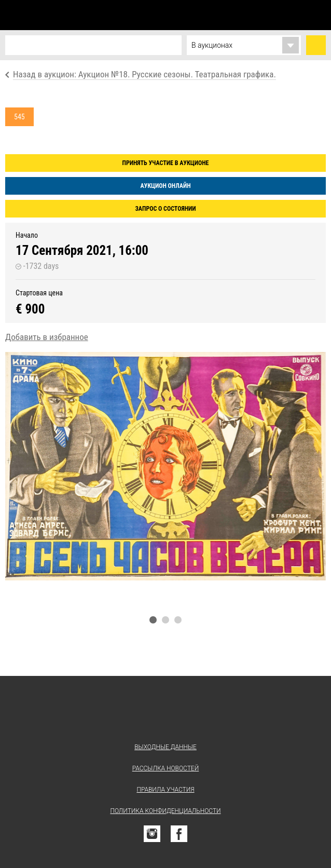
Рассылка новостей (165, 768)
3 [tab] (178, 620)
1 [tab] (153, 620)
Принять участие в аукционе (166, 163)
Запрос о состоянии (165, 209)
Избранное (271, 15)
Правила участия (165, 790)
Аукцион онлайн (165, 186)
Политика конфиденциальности (165, 811)
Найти (316, 45)
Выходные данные (165, 747)
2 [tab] (165, 620)
